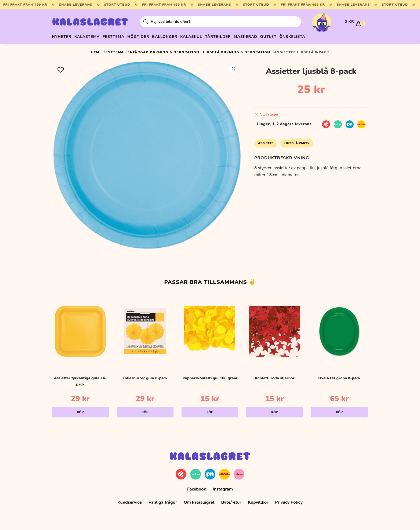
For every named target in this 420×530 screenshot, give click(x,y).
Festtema (114, 50)
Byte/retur (231, 500)
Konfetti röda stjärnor (274, 376)
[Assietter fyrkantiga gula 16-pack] (80, 329)
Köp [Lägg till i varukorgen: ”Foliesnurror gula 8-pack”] (145, 410)
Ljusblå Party (297, 141)
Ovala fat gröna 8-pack (339, 376)
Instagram (223, 487)
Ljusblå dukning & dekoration (237, 50)
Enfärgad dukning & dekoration (163, 50)
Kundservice (130, 500)
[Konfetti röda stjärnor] (275, 329)
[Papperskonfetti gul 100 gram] (210, 329)
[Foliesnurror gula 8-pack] (145, 329)
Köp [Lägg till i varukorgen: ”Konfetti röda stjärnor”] (275, 410)
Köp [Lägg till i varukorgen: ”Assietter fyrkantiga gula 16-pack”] (80, 410)
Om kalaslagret (199, 500)
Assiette (266, 141)
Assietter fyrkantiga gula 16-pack (80, 379)
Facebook (197, 487)
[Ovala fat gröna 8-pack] (339, 329)
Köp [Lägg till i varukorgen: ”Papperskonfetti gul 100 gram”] (210, 410)
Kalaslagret (90, 23)
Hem (95, 50)
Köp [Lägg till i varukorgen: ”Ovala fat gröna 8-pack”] (339, 410)
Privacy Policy (289, 500)
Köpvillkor (258, 500)
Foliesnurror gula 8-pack (145, 376)
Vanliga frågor (163, 500)
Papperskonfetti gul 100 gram (210, 376)
